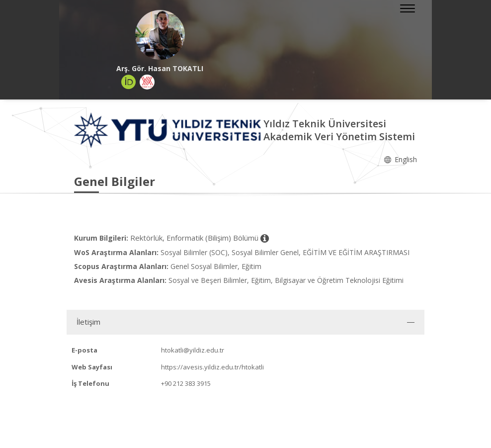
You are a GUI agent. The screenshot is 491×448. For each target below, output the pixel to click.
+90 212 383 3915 (186, 383)
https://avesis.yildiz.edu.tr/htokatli (212, 367)
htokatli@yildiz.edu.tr (193, 350)
